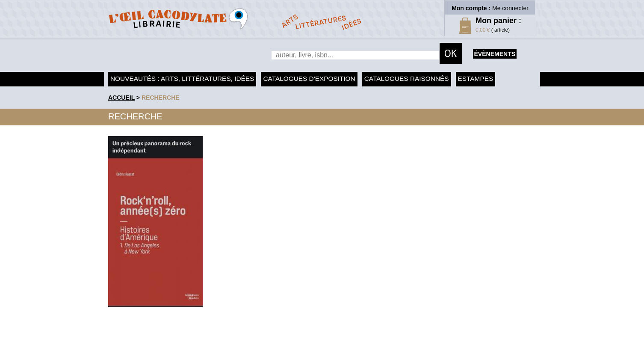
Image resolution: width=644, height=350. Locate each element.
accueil (121, 98)
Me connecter (510, 8)
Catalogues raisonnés (407, 79)
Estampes (476, 79)
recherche (161, 98)
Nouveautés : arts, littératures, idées (182, 79)
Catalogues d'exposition (309, 79)
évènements (495, 54)
